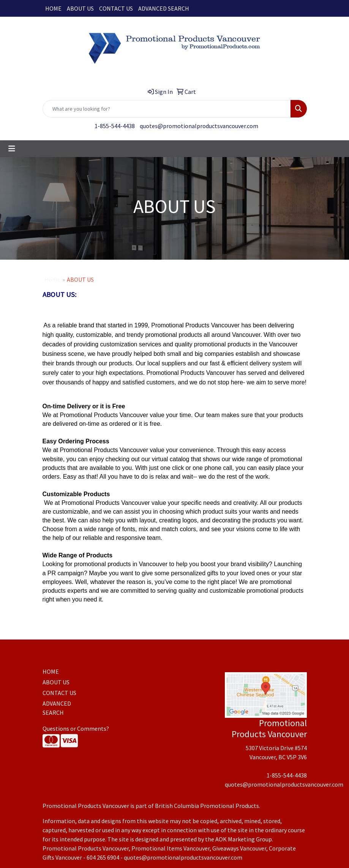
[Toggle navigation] (12, 149)
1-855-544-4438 (115, 126)
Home (52, 279)
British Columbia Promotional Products (207, 806)
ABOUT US (80, 8)
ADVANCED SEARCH (164, 8)
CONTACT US (116, 8)
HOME (53, 8)
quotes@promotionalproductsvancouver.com (199, 126)
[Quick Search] (167, 109)
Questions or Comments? (76, 728)
